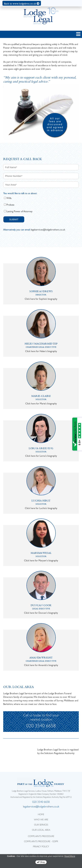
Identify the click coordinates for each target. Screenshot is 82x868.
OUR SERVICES (41, 825)
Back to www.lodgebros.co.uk (22, 4)
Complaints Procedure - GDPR (41, 842)
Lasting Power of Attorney (19, 211)
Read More (70, 856)
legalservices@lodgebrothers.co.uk (48, 230)
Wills (9, 198)
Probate (10, 205)
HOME (41, 815)
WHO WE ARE (41, 820)
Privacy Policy (41, 847)
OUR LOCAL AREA (41, 830)
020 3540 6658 (41, 727)
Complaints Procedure (41, 837)
